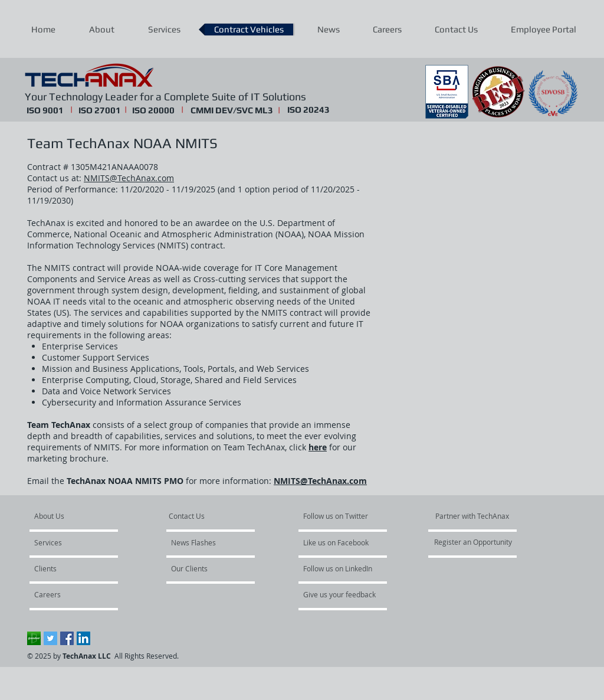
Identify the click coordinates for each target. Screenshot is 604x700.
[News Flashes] (205, 543)
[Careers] (66, 595)
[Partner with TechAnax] (472, 516)
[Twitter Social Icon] (50, 638)
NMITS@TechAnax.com (129, 178)
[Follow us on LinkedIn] (342, 569)
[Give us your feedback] (346, 595)
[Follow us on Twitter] (339, 516)
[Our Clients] (203, 569)
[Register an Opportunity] (474, 542)
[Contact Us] (197, 516)
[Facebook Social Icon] (67, 638)
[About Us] (79, 516)
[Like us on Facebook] (339, 543)
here (318, 447)
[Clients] (66, 569)
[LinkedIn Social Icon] (83, 638)
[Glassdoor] (34, 638)
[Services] (68, 543)
